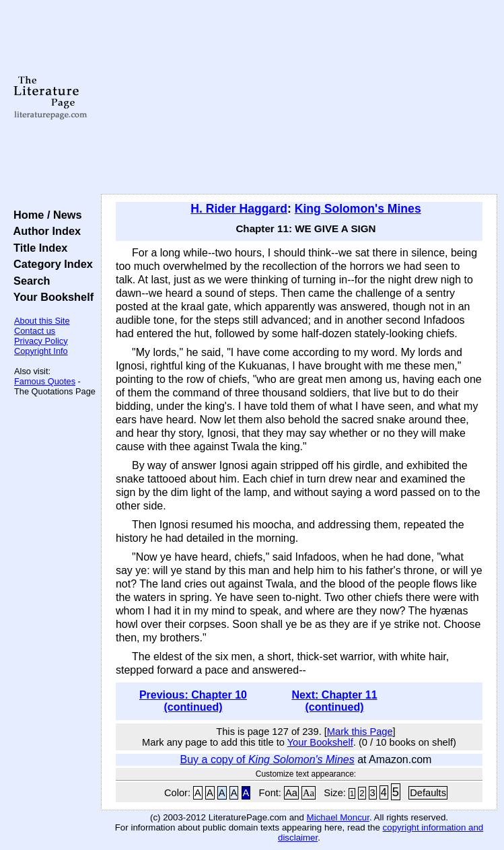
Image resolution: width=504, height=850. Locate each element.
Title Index (37, 248)
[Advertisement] (299, 98)
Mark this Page (360, 732)
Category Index (50, 264)
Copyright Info (41, 351)
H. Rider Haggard (239, 209)
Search (29, 281)
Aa (291, 793)
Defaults (428, 793)
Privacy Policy (41, 341)
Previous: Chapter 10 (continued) (193, 701)
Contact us (35, 331)
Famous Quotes (45, 381)
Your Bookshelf (50, 297)
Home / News (45, 215)
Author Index (44, 231)
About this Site (42, 321)
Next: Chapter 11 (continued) (334, 701)
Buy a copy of (267, 759)
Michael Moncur (338, 817)
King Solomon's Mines (358, 209)
